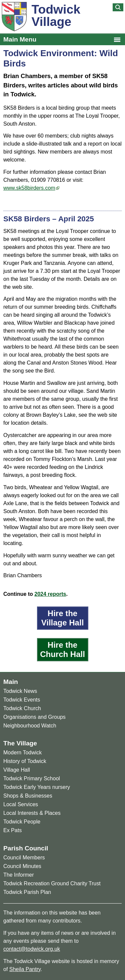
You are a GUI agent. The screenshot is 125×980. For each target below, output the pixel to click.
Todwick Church (22, 708)
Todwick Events (22, 700)
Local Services (21, 804)
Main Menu (20, 39)
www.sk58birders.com (29, 188)
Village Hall (17, 770)
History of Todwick (25, 761)
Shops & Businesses (28, 796)
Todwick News (20, 691)
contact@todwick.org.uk (32, 949)
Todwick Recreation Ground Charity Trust (52, 883)
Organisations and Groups (34, 717)
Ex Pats (12, 830)
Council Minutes (22, 866)
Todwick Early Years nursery (37, 787)
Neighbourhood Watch (30, 726)
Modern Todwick (22, 753)
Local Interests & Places (32, 813)
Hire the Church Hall (62, 650)
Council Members (24, 858)
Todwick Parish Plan (27, 892)
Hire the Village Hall (63, 618)
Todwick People (22, 822)
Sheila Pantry (25, 969)
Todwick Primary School (32, 778)
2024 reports (50, 594)
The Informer (19, 875)
